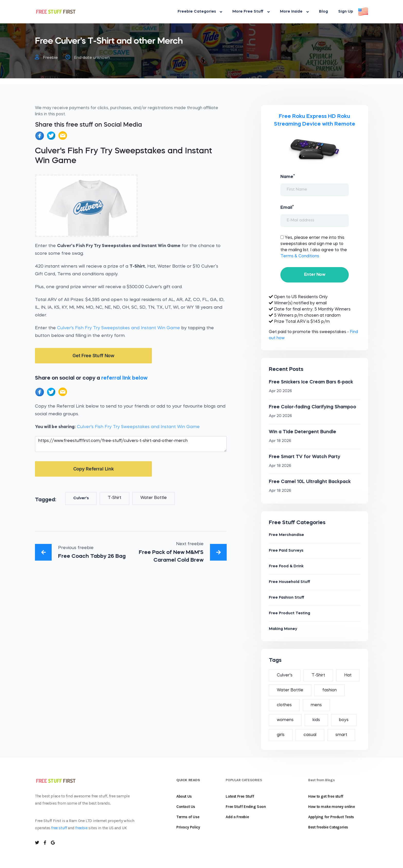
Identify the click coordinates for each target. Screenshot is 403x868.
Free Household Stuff (290, 582)
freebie (81, 828)
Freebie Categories (200, 12)
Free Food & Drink (286, 566)
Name (288, 176)
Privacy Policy (188, 827)
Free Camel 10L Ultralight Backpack (310, 482)
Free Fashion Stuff (287, 598)
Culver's (81, 498)
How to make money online (331, 807)
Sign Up (346, 12)
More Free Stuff (251, 12)
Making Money (283, 629)
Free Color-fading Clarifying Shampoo (313, 407)
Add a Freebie (237, 817)
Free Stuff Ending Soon (246, 807)
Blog (323, 12)
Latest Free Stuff (240, 796)
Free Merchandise (286, 535)
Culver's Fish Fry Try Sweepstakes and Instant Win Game (118, 328)
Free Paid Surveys (286, 551)
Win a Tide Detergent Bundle (303, 432)
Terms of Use (188, 817)
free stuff (59, 828)
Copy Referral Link (94, 469)
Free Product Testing (290, 613)
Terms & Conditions (300, 256)
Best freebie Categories (328, 827)
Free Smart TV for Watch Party (305, 457)
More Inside (294, 12)
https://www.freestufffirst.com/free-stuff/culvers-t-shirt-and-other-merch (131, 444)
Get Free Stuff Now (93, 356)
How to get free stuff (326, 796)
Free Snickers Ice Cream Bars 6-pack (311, 382)
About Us (184, 796)
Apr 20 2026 (280, 391)
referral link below (124, 378)
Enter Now (315, 275)
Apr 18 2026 (280, 441)
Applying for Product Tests (331, 817)
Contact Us (186, 807)
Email (287, 207)
